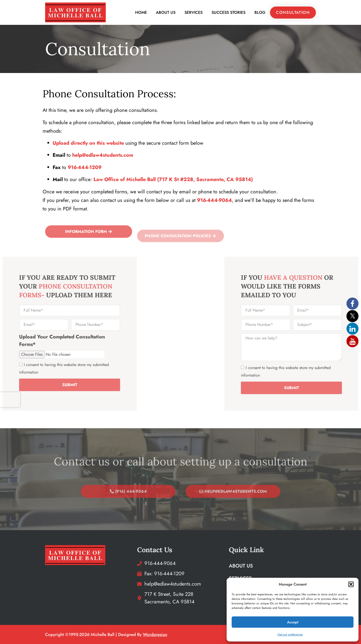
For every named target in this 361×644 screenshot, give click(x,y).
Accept (293, 622)
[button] (351, 584)
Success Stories (229, 12)
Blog (260, 12)
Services (194, 12)
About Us (166, 12)
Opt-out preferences (290, 634)
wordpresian (155, 634)
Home (141, 12)
